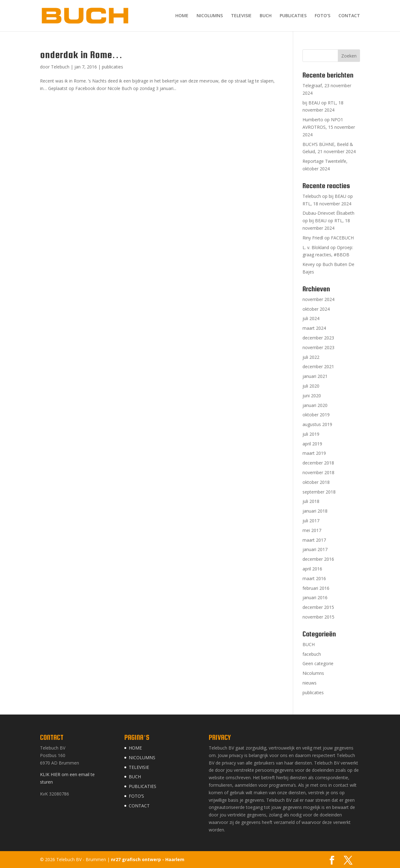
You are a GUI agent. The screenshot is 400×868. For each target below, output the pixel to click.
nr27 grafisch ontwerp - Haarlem (148, 859)
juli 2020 (311, 386)
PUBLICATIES (293, 16)
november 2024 (318, 299)
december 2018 (318, 463)
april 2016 (312, 569)
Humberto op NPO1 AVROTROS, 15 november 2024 (329, 127)
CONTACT (349, 16)
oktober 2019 (316, 415)
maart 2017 (314, 540)
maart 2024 (314, 328)
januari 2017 (315, 549)
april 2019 (312, 444)
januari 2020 (315, 405)
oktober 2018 (316, 482)
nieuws (310, 683)
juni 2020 (312, 396)
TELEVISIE (241, 16)
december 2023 (318, 338)
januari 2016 (315, 597)
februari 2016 (316, 588)
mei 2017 (312, 530)
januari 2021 (315, 376)
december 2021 (318, 366)
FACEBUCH (342, 238)
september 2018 (319, 492)
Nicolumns (313, 673)
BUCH (266, 16)
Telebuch (60, 67)
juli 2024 (311, 318)
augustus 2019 (317, 424)
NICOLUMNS (210, 16)
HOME (182, 16)
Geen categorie (318, 663)
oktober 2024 (316, 309)
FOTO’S (322, 16)
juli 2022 (311, 357)
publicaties (112, 67)
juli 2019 (311, 434)
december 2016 (318, 559)
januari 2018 (315, 511)
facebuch (312, 654)
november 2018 (318, 472)
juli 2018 (311, 501)
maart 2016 (314, 578)
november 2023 (318, 347)
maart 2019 (314, 453)
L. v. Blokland (316, 247)
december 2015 (318, 607)
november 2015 (318, 617)
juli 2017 (311, 521)
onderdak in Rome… (81, 55)
